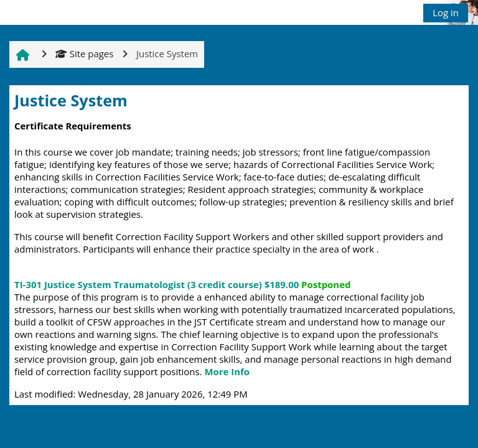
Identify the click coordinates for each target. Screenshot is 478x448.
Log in (446, 12)
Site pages (84, 54)
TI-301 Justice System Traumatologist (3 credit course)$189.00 (182, 284)
